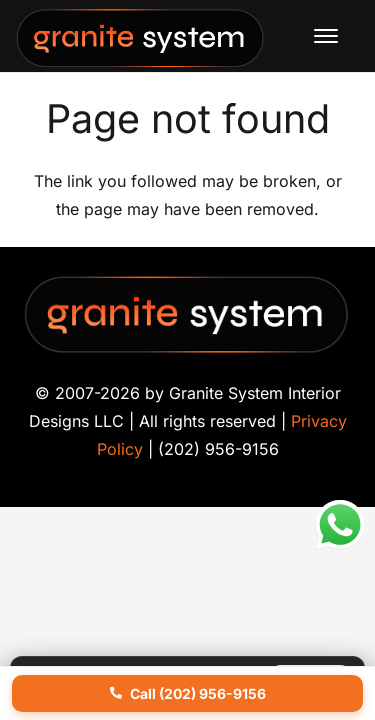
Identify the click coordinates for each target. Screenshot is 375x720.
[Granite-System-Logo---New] (141, 41)
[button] (326, 36)
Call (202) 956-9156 (188, 693)
